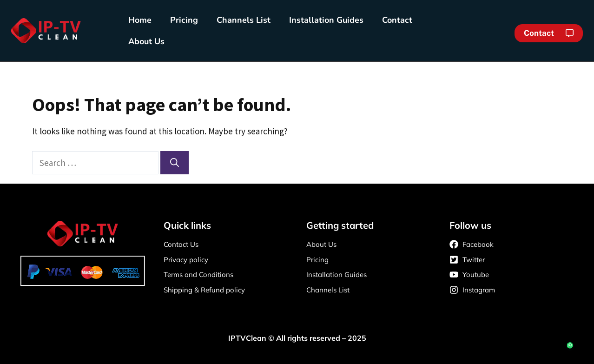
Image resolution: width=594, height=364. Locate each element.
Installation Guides (326, 20)
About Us (146, 41)
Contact (397, 20)
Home (140, 20)
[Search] (175, 163)
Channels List (244, 20)
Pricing (184, 20)
